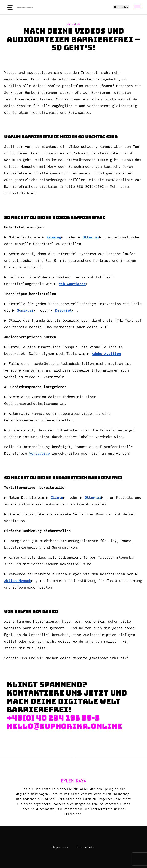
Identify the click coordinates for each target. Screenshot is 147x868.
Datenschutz (85, 847)
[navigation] (137, 7)
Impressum (60, 847)
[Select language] (121, 7)
